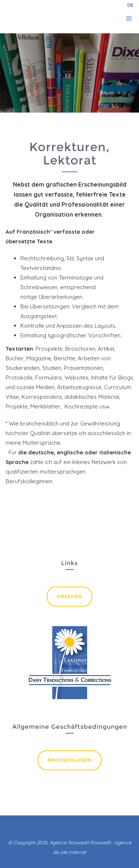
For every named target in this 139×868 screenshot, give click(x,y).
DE (130, 5)
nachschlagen (69, 760)
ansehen (69, 596)
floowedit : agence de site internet (92, 847)
